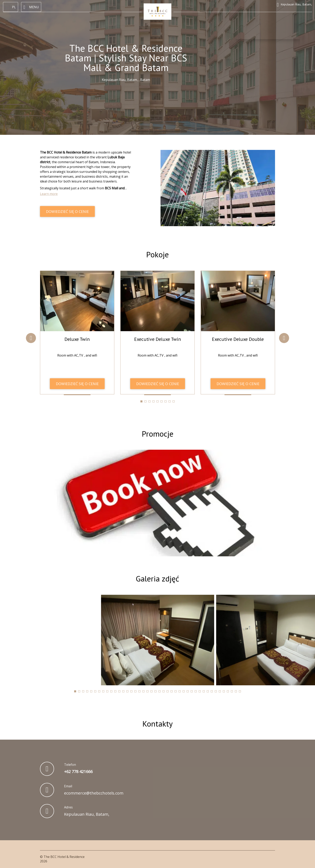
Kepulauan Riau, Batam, (87, 814)
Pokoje (158, 254)
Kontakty (158, 723)
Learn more (49, 194)
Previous (31, 338)
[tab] (141, 401)
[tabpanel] (77, 332)
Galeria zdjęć (158, 578)
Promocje (157, 433)
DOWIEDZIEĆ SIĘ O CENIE (67, 211)
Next (284, 338)
